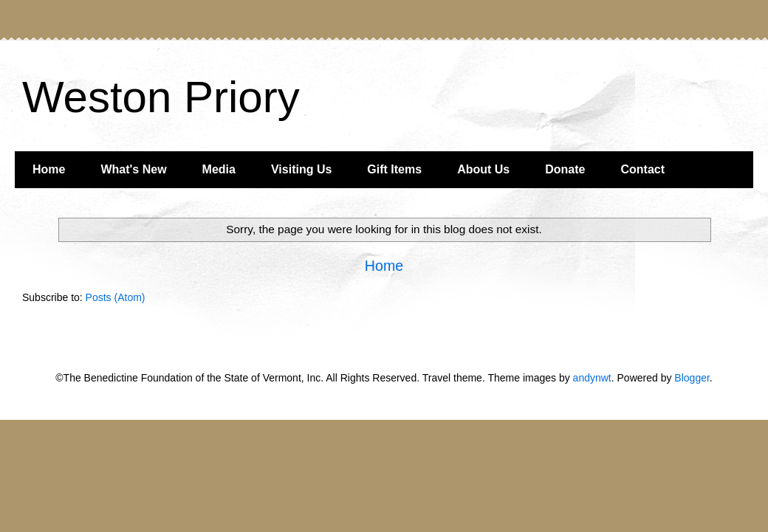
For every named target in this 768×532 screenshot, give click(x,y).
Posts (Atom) (116, 297)
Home (49, 169)
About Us (483, 169)
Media (219, 169)
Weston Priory (161, 97)
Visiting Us (301, 169)
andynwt (592, 378)
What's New (133, 169)
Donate (565, 169)
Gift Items (394, 169)
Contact (642, 169)
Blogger (692, 378)
